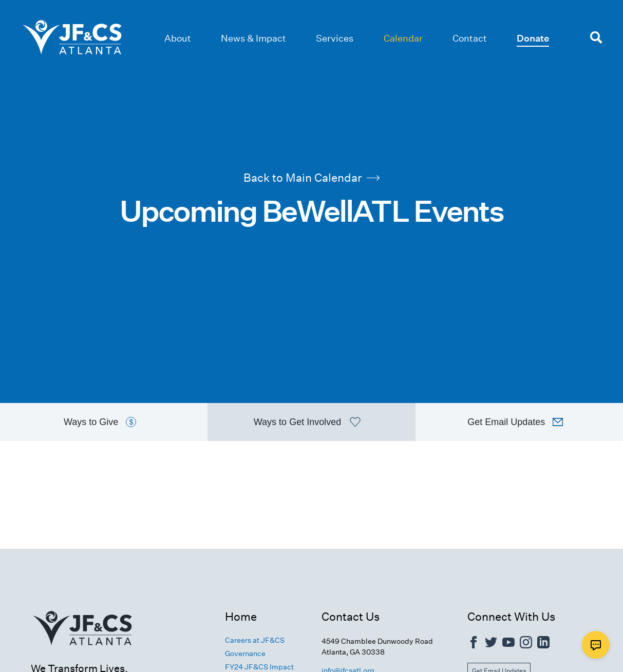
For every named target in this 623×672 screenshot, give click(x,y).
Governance (245, 655)
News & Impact (253, 38)
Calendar (403, 38)
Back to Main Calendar (311, 177)
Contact (470, 38)
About (178, 38)
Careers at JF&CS (255, 641)
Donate (533, 38)
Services (335, 38)
